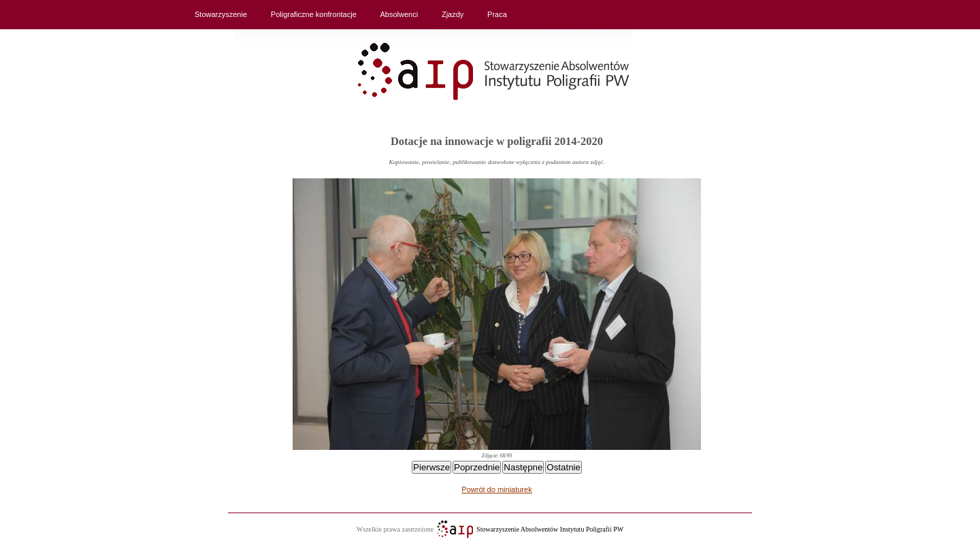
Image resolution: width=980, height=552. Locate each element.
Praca (497, 14)
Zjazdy (453, 14)
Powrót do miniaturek (496, 489)
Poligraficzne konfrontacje (314, 14)
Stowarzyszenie (221, 14)
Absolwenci (399, 14)
